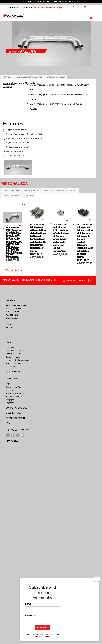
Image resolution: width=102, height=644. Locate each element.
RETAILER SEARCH (15, 418)
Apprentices (11, 331)
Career (8, 324)
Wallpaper (10, 400)
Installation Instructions (15, 393)
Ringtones (10, 403)
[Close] (97, 579)
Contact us (10, 337)
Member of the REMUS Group (48, 8)
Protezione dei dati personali (17, 360)
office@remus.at (12, 318)
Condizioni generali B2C (15, 351)
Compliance (11, 366)
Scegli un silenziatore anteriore (20, 191)
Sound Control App (13, 387)
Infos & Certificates (13, 413)
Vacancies (10, 328)
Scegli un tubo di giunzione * (18, 196)
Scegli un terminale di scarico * (60, 191)
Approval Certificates (14, 396)
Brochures (10, 390)
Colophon (10, 347)
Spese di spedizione (14, 363)
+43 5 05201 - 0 (15, 315)
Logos (8, 384)
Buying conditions (13, 357)
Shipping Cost (48, 280)
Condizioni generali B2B (15, 354)
